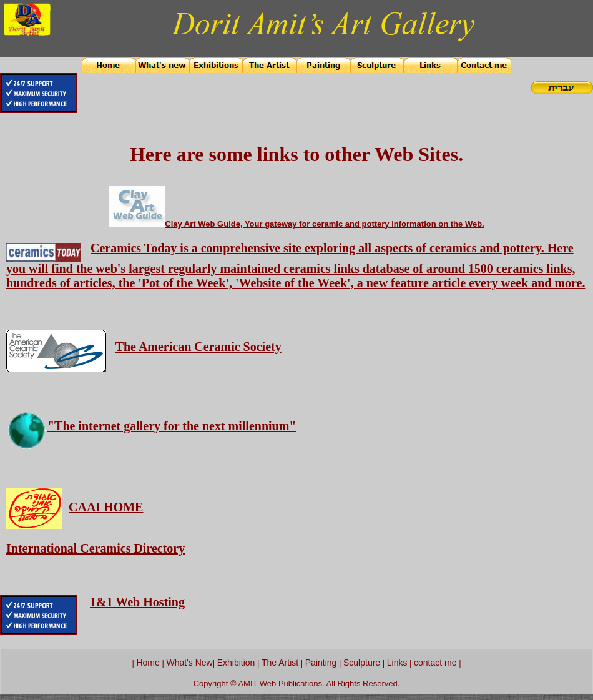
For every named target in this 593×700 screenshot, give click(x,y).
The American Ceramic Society (198, 347)
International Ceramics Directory (96, 548)
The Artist (279, 663)
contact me (435, 663)
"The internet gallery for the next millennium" (172, 426)
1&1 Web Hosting (137, 602)
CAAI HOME (106, 507)
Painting (321, 663)
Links (397, 663)
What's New (189, 663)
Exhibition (236, 663)
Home (148, 663)
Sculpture (362, 663)
